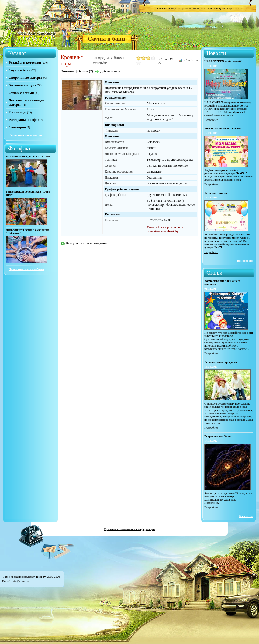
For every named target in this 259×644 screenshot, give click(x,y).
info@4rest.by (20, 581)
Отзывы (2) (85, 71)
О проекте (184, 8)
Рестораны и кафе (23, 120)
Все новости (245, 261)
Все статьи (246, 516)
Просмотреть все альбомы (26, 269)
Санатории (17, 127)
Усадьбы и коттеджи (25, 62)
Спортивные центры (25, 78)
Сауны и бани (106, 39)
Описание (68, 71)
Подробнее (211, 120)
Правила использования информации (130, 529)
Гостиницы (18, 112)
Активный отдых (22, 85)
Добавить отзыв (109, 71)
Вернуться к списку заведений (84, 243)
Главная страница (165, 8)
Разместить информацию (209, 8)
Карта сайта (234, 8)
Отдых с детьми (21, 93)
